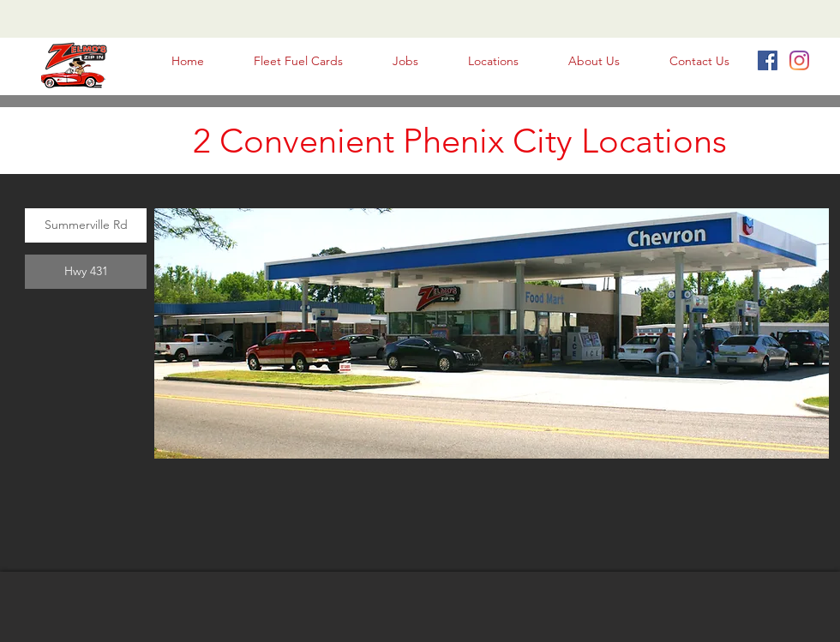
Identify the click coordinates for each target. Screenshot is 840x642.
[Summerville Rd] (86, 225)
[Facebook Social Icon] (768, 60)
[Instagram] (799, 60)
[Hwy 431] (86, 272)
